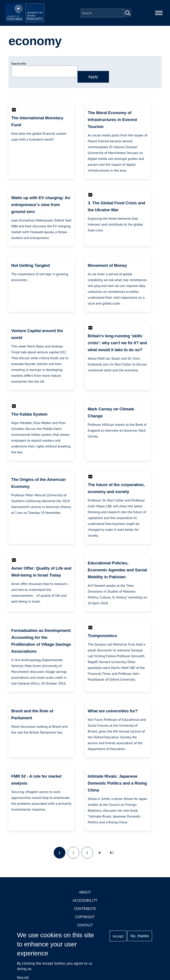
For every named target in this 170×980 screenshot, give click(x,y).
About (85, 899)
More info (23, 977)
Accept (118, 936)
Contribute (85, 915)
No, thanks (140, 936)
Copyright (85, 923)
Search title (19, 70)
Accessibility (85, 907)
